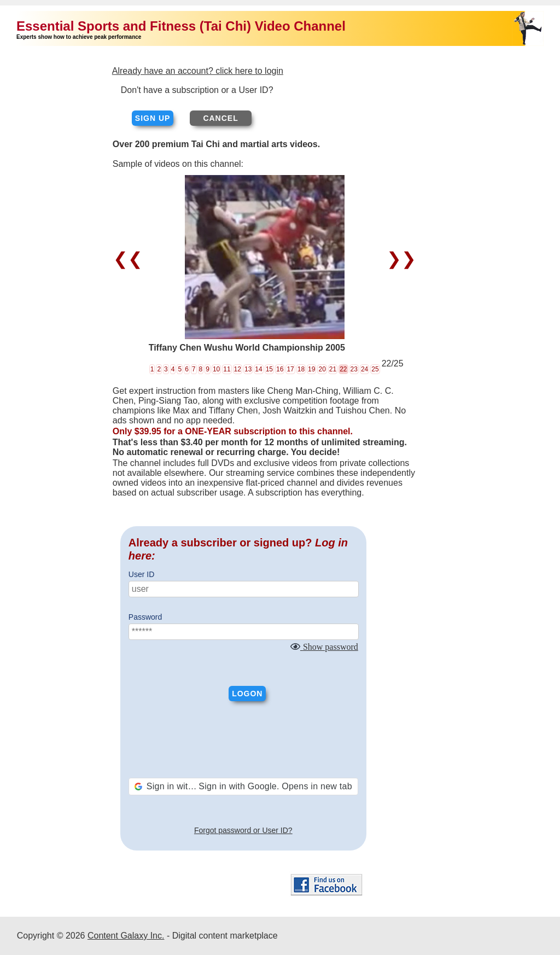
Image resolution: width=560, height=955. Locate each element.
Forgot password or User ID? (243, 830)
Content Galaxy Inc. (126, 936)
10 (216, 369)
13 (248, 369)
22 (343, 369)
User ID (141, 574)
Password (145, 617)
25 (375, 369)
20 (322, 369)
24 (364, 369)
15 (269, 369)
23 (354, 369)
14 (258, 369)
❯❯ (399, 259)
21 (333, 369)
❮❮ (130, 259)
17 (290, 369)
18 (301, 369)
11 (227, 369)
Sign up (153, 118)
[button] (243, 787)
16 (280, 369)
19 (311, 369)
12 (238, 369)
